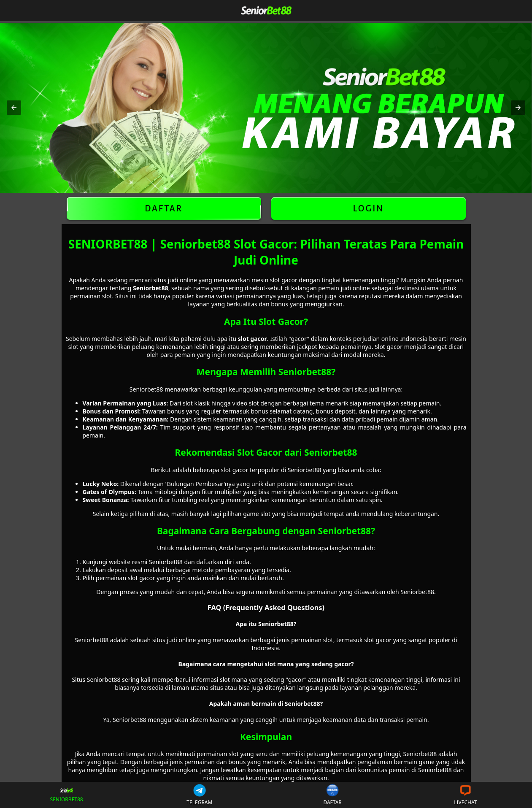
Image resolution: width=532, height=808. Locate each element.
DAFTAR (164, 208)
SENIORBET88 (66, 795)
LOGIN (368, 208)
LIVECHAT (465, 795)
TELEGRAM (199, 795)
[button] (14, 108)
